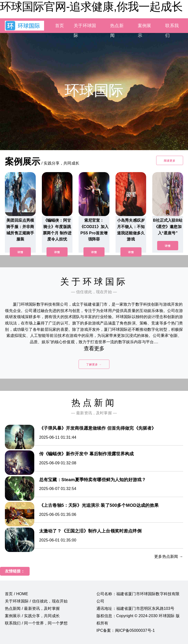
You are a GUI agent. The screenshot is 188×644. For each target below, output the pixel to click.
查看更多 (94, 348)
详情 (20, 252)
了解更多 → (94, 364)
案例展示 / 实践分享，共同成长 (32, 616)
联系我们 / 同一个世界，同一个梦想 (36, 623)
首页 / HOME (17, 594)
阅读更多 (170, 161)
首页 (59, 26)
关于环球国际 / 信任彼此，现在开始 (36, 601)
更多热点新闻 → (169, 556)
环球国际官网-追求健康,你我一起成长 (91, 7)
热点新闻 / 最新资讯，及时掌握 (32, 608)
